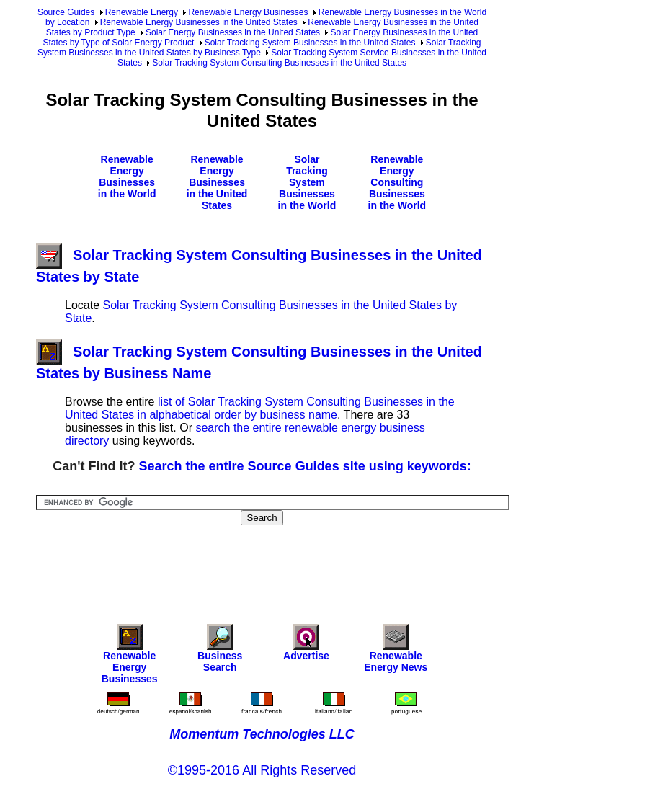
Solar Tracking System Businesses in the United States (310, 43)
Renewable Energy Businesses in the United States (199, 22)
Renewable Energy (142, 12)
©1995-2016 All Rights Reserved (262, 770)
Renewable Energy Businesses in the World (127, 177)
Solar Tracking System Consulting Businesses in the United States (279, 63)
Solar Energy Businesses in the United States (233, 32)
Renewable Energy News (396, 652)
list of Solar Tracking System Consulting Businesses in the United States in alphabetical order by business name (260, 408)
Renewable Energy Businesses (248, 12)
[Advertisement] (298, 565)
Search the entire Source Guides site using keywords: (305, 466)
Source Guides (66, 12)
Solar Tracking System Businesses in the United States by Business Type (259, 48)
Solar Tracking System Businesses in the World (307, 182)
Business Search (220, 652)
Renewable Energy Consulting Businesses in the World (397, 182)
